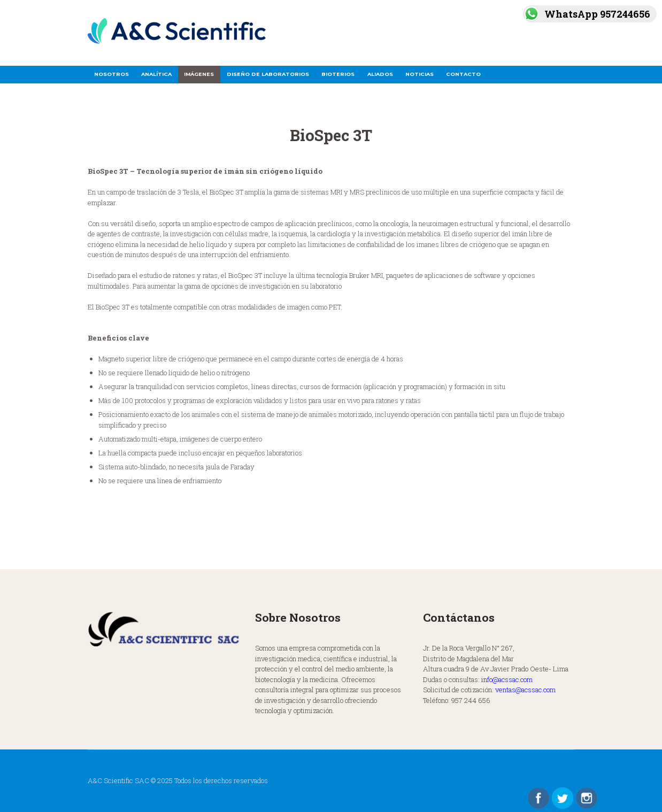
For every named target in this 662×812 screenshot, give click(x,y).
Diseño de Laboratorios (268, 74)
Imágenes (199, 74)
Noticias (419, 74)
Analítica (156, 74)
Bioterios (338, 74)
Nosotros (111, 74)
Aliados (380, 74)
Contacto (463, 74)
